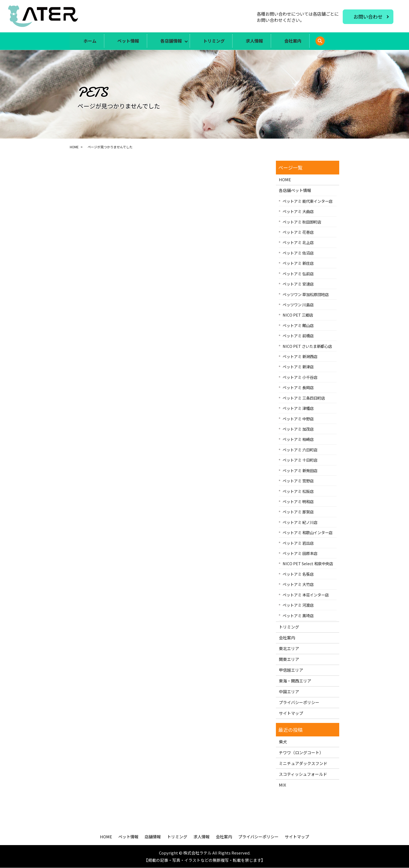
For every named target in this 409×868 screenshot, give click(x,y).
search (330, 44)
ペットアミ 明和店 (298, 502)
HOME (74, 147)
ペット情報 (127, 41)
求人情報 (256, 41)
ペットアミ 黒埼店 (298, 615)
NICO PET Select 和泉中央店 (308, 564)
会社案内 (296, 41)
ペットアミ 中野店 (298, 419)
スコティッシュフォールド (303, 774)
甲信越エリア (291, 670)
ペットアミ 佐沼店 (298, 253)
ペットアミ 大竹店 (298, 584)
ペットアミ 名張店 (298, 574)
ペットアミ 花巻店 (298, 232)
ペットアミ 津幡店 (298, 408)
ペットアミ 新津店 (298, 367)
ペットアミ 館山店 (298, 326)
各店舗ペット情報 (295, 191)
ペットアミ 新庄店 (298, 263)
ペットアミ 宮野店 (298, 481)
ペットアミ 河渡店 (298, 605)
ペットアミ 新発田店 (300, 471)
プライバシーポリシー (299, 703)
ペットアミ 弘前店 (298, 274)
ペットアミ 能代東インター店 (308, 201)
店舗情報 (153, 837)
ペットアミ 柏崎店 (298, 439)
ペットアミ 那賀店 (298, 512)
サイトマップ (291, 713)
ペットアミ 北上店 (298, 243)
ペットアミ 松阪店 (298, 491)
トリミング (215, 41)
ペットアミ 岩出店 (298, 543)
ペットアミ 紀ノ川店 (300, 522)
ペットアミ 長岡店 (298, 388)
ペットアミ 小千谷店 (300, 377)
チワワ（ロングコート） (301, 753)
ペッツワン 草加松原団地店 (306, 294)
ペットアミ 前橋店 (298, 336)
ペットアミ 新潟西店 (300, 357)
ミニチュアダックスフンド (303, 764)
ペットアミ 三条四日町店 (304, 398)
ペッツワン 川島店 (298, 305)
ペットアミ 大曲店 (298, 212)
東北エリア (289, 649)
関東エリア (289, 659)
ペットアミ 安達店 (298, 284)
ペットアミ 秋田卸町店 (302, 222)
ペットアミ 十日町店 (300, 460)
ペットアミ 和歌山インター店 (308, 533)
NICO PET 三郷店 (298, 315)
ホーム (88, 41)
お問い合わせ (368, 16)
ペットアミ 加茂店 (298, 429)
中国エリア (289, 692)
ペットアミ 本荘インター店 (306, 595)
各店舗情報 (171, 41)
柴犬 (283, 742)
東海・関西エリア (295, 681)
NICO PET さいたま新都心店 (307, 346)
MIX (283, 785)
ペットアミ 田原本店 (300, 553)
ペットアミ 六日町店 (300, 450)
